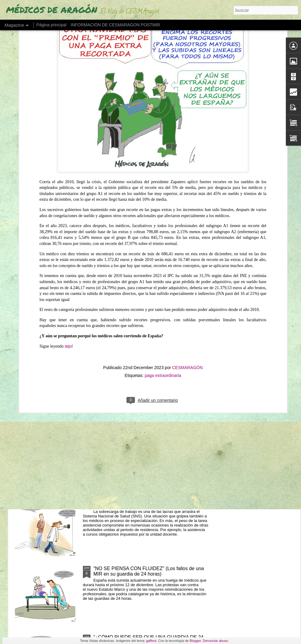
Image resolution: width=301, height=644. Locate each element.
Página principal (51, 25)
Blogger (195, 641)
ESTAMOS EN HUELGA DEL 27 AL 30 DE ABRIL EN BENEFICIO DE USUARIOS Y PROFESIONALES (47, 256)
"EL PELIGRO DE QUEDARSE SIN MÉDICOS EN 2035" (191, 248)
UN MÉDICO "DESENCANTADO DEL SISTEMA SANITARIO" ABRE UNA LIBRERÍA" (261, 253)
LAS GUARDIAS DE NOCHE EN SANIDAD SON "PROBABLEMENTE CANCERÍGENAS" (146, 365)
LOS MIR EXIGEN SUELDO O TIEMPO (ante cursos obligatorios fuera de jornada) (150, 502)
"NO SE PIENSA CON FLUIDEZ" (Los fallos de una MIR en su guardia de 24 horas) (149, 571)
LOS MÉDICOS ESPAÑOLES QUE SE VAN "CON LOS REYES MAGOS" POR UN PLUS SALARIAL (148, 434)
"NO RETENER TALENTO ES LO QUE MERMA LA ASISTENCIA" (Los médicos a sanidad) (149, 296)
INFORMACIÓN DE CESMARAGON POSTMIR (116, 25)
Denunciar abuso (215, 641)
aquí (69, 208)
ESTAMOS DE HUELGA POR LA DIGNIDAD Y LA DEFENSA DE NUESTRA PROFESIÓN (116, 256)
